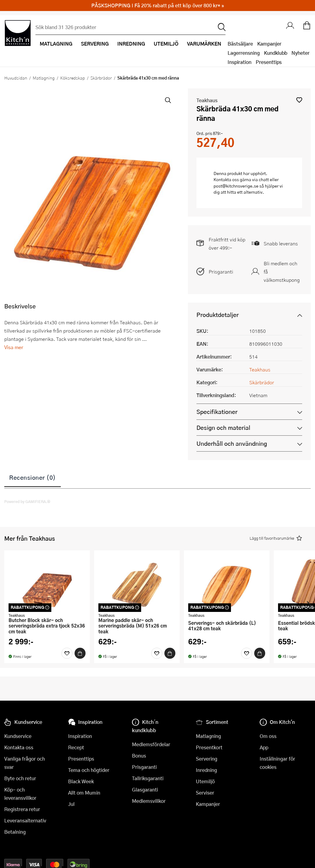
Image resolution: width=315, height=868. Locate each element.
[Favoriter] (67, 653)
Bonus (139, 756)
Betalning (15, 832)
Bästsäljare (240, 44)
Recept (76, 747)
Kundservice (18, 736)
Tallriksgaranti (148, 778)
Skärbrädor (101, 78)
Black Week (81, 781)
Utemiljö (205, 781)
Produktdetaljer (218, 315)
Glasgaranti (145, 790)
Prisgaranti (221, 272)
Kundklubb (276, 53)
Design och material (223, 428)
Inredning (206, 770)
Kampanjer (269, 44)
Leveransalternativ (25, 820)
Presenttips (269, 62)
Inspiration (240, 62)
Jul (71, 804)
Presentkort (209, 747)
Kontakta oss (19, 747)
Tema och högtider (89, 770)
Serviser (205, 793)
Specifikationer (217, 412)
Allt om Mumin (84, 793)
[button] (299, 100)
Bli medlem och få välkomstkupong (282, 272)
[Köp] (80, 653)
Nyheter (300, 53)
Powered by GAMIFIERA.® (27, 501)
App (264, 747)
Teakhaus (207, 100)
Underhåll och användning (232, 443)
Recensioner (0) (33, 477)
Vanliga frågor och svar (25, 763)
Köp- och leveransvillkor (20, 794)
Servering (207, 759)
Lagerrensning (244, 53)
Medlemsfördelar (151, 744)
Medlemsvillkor (149, 801)
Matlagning (44, 78)
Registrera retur (22, 809)
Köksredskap (73, 78)
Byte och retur (20, 778)
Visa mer (14, 347)
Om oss (268, 736)
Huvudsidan (16, 78)
